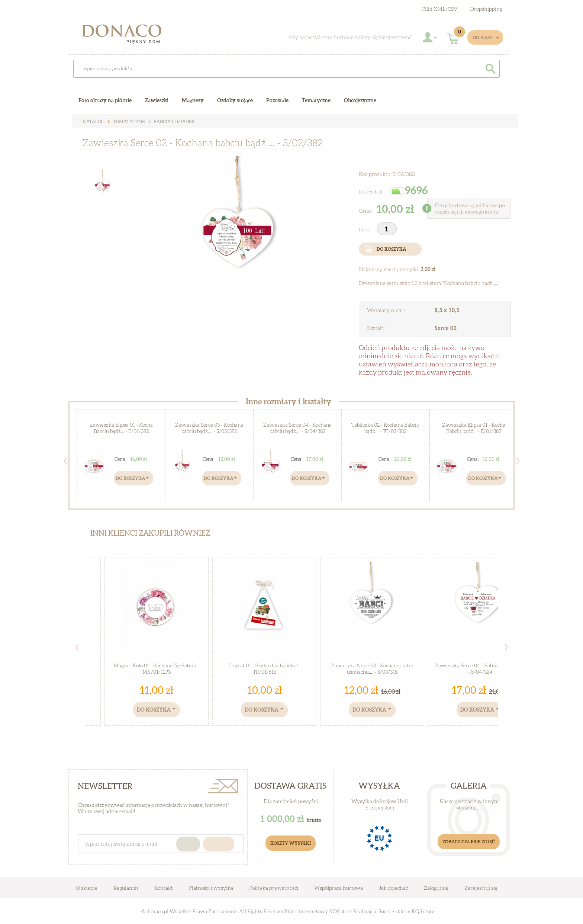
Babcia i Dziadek (171, 121)
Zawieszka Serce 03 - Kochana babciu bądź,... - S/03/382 (209, 428)
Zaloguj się (436, 888)
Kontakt (164, 888)
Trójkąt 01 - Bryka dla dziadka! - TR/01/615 (265, 669)
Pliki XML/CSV (440, 9)
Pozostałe (277, 100)
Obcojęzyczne (360, 100)
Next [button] (518, 461)
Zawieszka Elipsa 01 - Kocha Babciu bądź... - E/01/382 (121, 428)
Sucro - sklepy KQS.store (407, 911)
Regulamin (126, 888)
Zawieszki (157, 100)
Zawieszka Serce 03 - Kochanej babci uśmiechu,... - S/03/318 (372, 669)
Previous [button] (65, 461)
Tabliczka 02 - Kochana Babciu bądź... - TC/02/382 (385, 428)
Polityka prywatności (274, 888)
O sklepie (87, 888)
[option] (232, 240)
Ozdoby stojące (235, 100)
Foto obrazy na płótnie (105, 100)
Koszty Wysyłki (291, 843)
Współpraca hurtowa (339, 888)
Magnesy (193, 100)
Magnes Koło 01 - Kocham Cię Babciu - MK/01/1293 (157, 669)
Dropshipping (486, 9)
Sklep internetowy (306, 911)
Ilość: (365, 229)
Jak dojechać (394, 888)
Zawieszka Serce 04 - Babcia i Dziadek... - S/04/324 (480, 669)
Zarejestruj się (481, 888)
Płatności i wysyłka (211, 888)
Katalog (93, 121)
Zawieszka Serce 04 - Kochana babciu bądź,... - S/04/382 (297, 428)
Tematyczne (127, 121)
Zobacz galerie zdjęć (469, 842)
